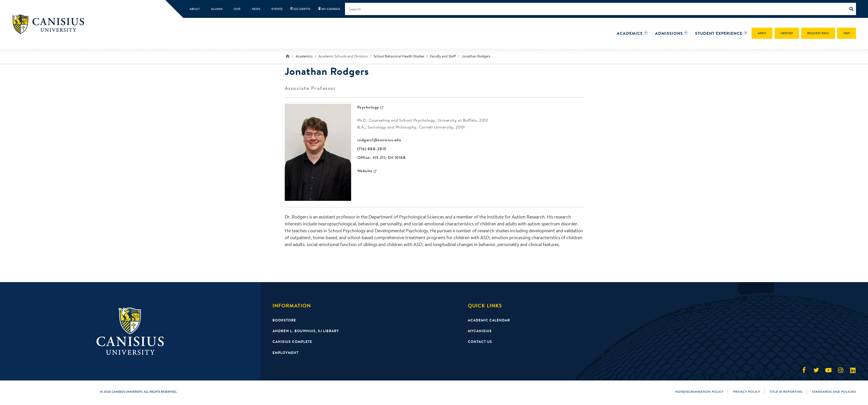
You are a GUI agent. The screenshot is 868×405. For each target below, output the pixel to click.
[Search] (853, 9)
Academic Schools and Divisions (343, 56)
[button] (630, 33)
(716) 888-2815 (372, 149)
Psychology (368, 107)
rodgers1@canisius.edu (379, 140)
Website (365, 171)
